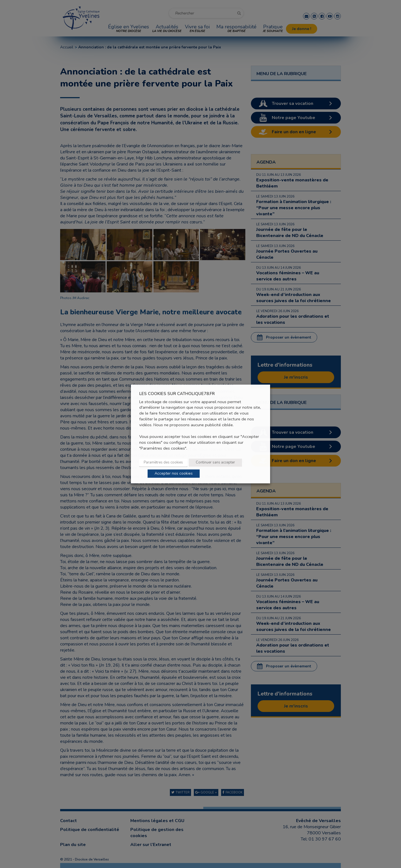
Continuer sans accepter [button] (215, 463)
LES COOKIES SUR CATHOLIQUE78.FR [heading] (177, 394)
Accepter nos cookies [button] (174, 474)
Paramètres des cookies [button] (163, 463)
